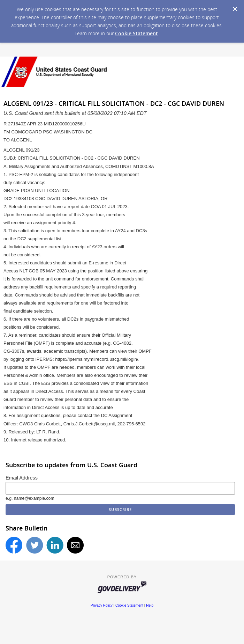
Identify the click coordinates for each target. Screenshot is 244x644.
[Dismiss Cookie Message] (235, 9)
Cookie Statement (136, 33)
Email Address (22, 478)
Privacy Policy (102, 605)
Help (150, 605)
